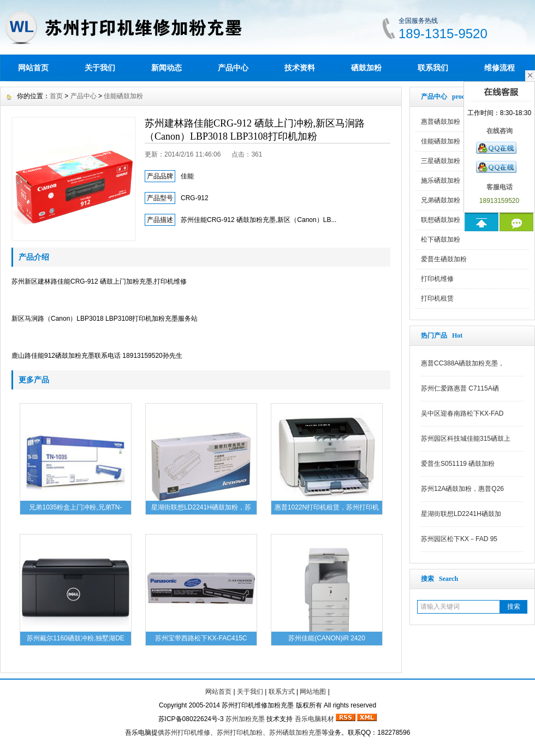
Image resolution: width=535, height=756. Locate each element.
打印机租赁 (437, 298)
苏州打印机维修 (187, 733)
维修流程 (500, 68)
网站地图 (313, 692)
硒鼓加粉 (366, 68)
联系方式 (282, 692)
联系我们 (433, 68)
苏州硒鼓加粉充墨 (295, 733)
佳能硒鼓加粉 (123, 96)
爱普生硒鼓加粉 (444, 259)
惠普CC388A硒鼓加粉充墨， (463, 363)
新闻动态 (167, 68)
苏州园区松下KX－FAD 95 (459, 539)
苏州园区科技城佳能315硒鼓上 (466, 439)
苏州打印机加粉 (240, 733)
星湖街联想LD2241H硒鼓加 (461, 514)
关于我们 (100, 68)
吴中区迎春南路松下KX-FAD (462, 413)
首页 (56, 96)
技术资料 (300, 68)
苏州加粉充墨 (245, 719)
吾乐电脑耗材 (314, 719)
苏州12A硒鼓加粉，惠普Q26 (462, 489)
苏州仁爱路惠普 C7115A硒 (460, 388)
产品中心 (233, 68)
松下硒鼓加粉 (441, 239)
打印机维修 (437, 279)
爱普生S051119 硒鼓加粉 (458, 464)
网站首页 (33, 68)
